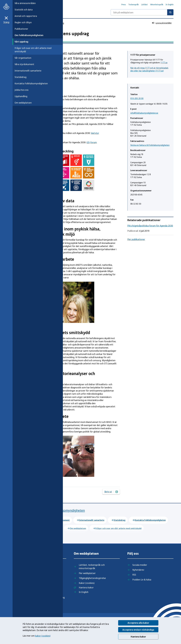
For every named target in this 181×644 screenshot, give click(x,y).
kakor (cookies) (43, 636)
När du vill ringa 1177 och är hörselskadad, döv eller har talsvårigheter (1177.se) (149, 69)
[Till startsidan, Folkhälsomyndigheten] (6, 6)
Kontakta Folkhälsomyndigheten (31, 83)
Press (124, 4)
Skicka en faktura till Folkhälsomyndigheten (150, 145)
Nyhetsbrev (138, 570)
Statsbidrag (20, 77)
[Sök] (170, 12)
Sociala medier (140, 565)
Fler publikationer (136, 239)
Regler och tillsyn (23, 22)
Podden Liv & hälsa (142, 580)
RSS (134, 575)
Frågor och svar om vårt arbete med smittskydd (33, 50)
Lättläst (144, 4)
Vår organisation (23, 58)
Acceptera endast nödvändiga (138, 630)
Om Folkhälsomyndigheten (29, 35)
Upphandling (21, 96)
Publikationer (21, 29)
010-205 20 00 (137, 98)
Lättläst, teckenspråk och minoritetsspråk (92, 567)
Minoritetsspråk (157, 4)
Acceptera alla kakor (138, 623)
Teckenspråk (133, 4)
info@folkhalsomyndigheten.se (144, 113)
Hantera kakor (138, 637)
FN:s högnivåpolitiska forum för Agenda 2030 (150, 226)
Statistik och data (24, 10)
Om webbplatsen (23, 103)
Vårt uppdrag (21, 42)
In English (170, 4)
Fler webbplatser (87, 573)
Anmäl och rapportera (26, 16)
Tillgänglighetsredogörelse (92, 578)
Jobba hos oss (21, 90)
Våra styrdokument (24, 64)
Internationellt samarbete (28, 71)
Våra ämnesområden (25, 3)
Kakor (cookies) (87, 583)
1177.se (164, 63)
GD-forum (92, 142)
